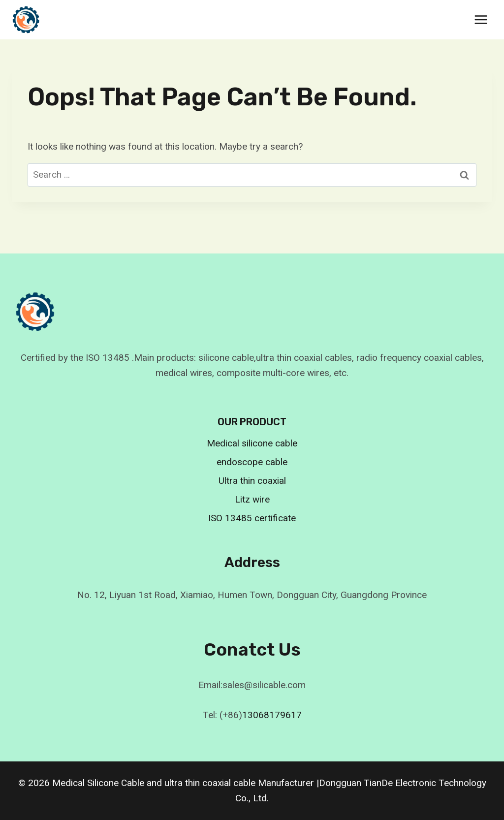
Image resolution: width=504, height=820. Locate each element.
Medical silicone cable (252, 443)
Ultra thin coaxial (252, 481)
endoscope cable (252, 462)
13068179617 (272, 715)
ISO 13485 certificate (252, 518)
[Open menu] (481, 19)
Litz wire (252, 499)
